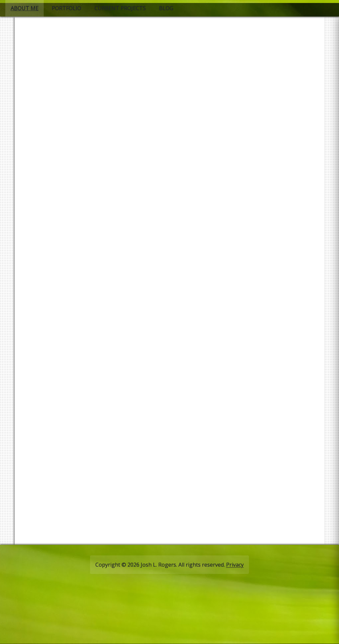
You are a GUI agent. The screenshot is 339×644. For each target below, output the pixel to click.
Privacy (235, 565)
